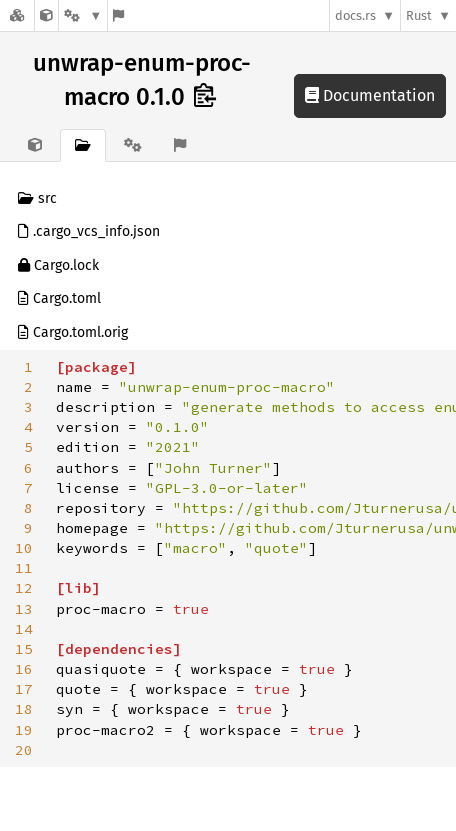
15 (24, 649)
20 (24, 750)
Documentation (370, 95)
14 (24, 629)
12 (24, 588)
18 (24, 709)
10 (24, 548)
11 (24, 568)
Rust (419, 15)
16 (24, 669)
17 (24, 689)
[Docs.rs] (17, 15)
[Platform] (83, 15)
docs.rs (355, 15)
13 (24, 609)
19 (24, 730)
